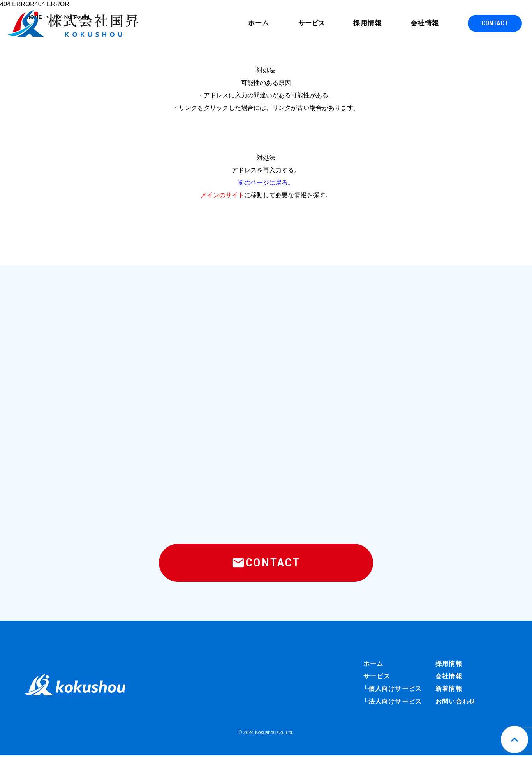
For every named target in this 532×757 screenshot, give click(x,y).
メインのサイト (222, 195)
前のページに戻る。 (266, 183)
